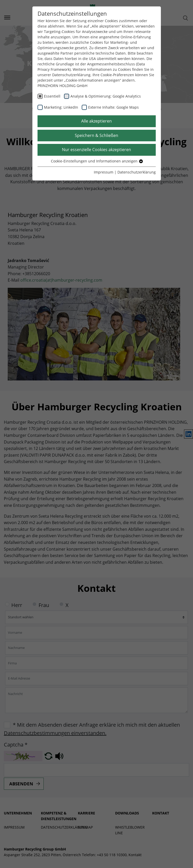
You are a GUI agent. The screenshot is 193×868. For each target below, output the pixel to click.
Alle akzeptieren (96, 121)
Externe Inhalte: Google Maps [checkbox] (113, 107)
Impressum (104, 172)
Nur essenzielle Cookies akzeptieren (96, 150)
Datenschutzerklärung (137, 172)
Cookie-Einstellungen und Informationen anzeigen (97, 161)
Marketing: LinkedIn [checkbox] (61, 107)
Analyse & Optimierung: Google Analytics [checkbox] (106, 96)
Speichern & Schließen (96, 135)
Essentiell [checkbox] (52, 96)
